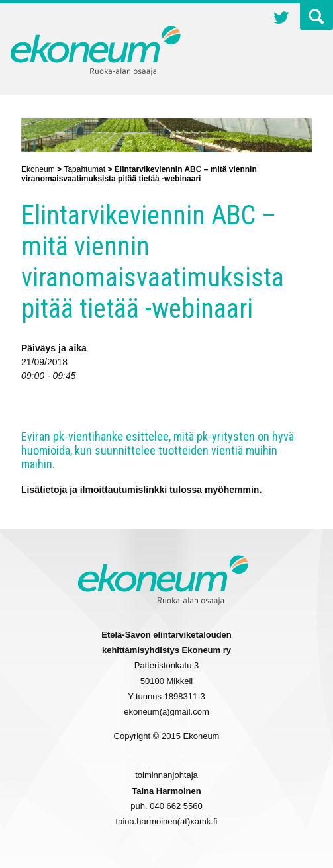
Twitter (281, 19)
